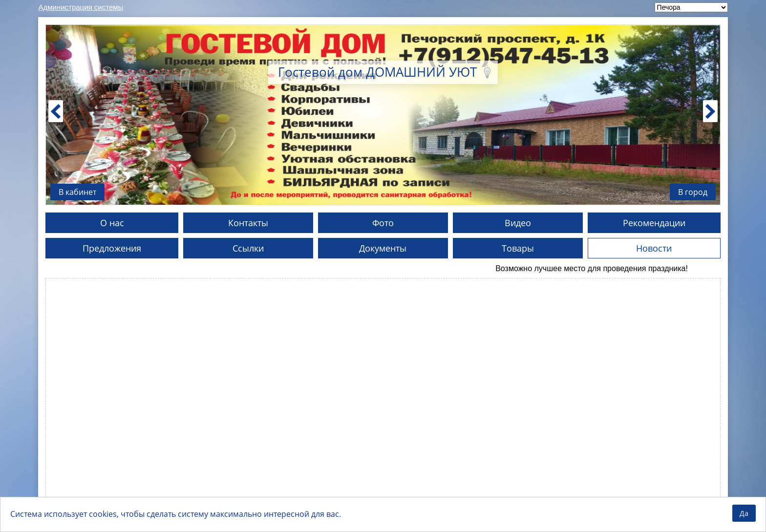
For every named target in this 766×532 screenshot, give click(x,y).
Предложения (112, 248)
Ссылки (248, 248)
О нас (112, 223)
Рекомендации (654, 223)
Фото (383, 223)
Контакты (248, 223)
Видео (518, 223)
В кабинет (77, 192)
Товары (518, 248)
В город (693, 192)
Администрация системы (81, 7)
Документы (383, 248)
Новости (654, 248)
